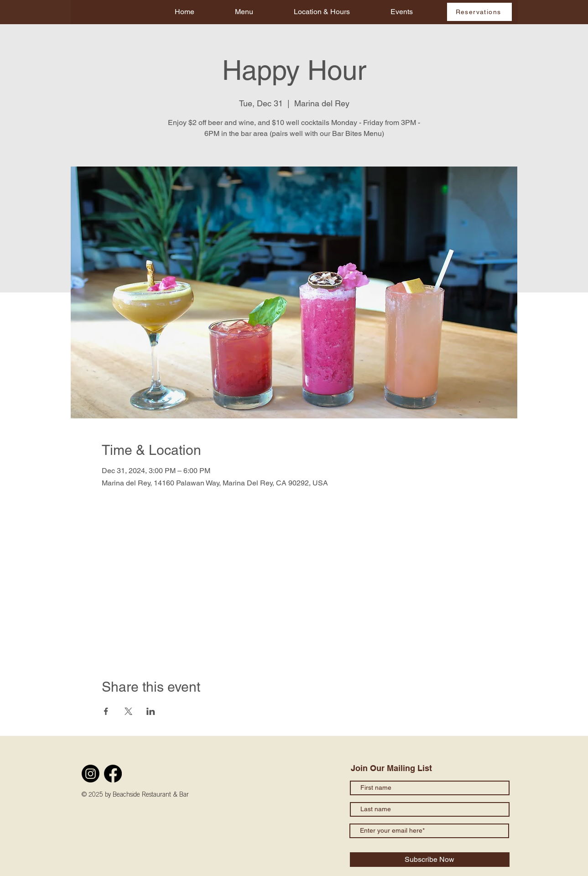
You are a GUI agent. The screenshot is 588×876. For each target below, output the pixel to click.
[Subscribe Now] (430, 860)
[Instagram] (91, 774)
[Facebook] (113, 774)
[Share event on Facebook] (106, 711)
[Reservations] (479, 12)
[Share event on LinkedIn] (151, 711)
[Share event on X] (128, 711)
